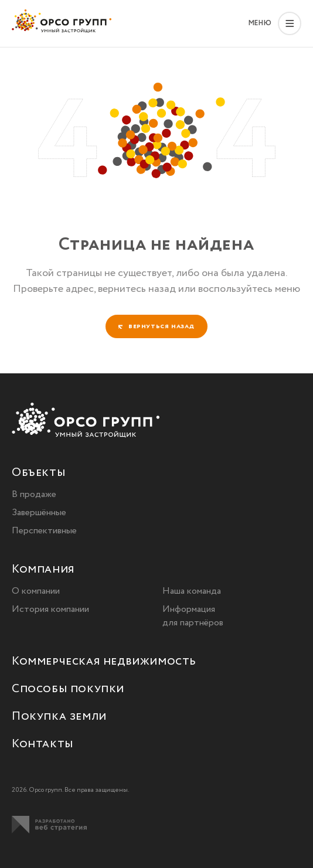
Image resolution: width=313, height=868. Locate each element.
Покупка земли (59, 717)
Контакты (42, 745)
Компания (43, 570)
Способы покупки (68, 690)
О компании (36, 591)
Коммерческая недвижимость (104, 662)
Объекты (38, 473)
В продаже (34, 494)
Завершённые (39, 513)
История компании (50, 609)
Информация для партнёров (193, 616)
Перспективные (44, 531)
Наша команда (192, 591)
